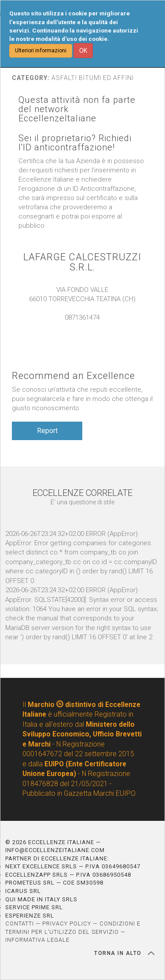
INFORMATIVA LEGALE (37, 940)
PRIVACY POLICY (67, 924)
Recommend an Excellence (73, 376)
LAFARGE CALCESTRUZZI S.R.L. (82, 262)
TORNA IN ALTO (124, 953)
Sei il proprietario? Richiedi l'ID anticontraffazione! (75, 143)
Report (47, 431)
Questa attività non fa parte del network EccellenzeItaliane (77, 109)
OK (83, 51)
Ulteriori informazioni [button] (41, 51)
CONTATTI (20, 924)
